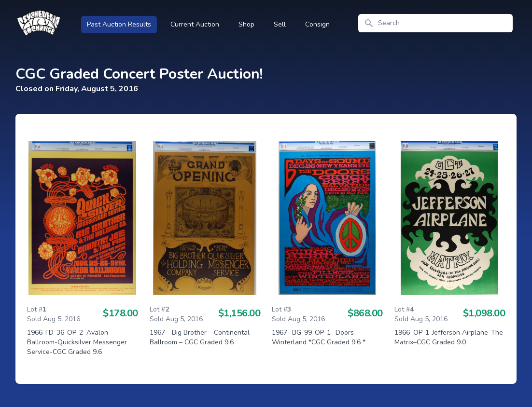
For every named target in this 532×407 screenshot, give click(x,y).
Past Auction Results (119, 24)
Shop (246, 24)
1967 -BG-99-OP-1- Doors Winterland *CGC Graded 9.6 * (319, 337)
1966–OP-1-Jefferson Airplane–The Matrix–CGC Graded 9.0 (449, 337)
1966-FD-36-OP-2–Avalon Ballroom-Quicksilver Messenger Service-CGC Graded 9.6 (77, 342)
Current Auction (195, 24)
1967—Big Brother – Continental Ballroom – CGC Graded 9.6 (200, 337)
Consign (317, 24)
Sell (280, 24)
